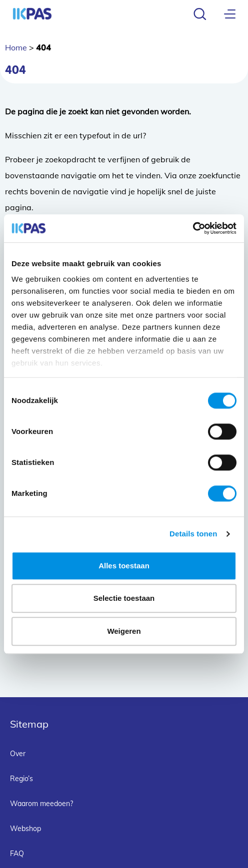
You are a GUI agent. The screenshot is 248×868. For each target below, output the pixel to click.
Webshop (25, 829)
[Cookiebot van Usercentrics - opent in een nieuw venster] (193, 228)
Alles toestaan (124, 566)
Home (16, 47)
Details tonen (193, 534)
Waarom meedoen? (41, 804)
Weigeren (124, 631)
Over (18, 754)
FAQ (17, 854)
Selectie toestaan (124, 598)
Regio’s (21, 779)
